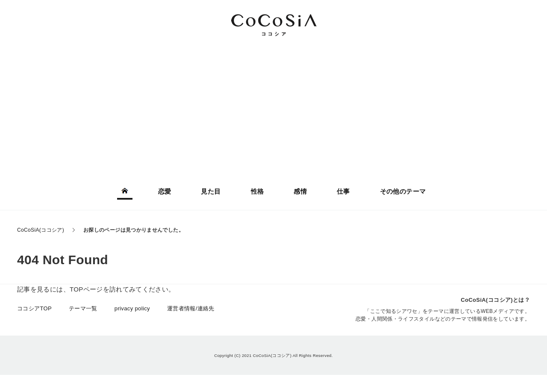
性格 (257, 191)
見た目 (211, 191)
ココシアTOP (34, 308)
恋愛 (165, 191)
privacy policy (132, 308)
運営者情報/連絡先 (191, 308)
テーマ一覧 (83, 308)
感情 (300, 191)
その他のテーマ (403, 191)
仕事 (343, 191)
